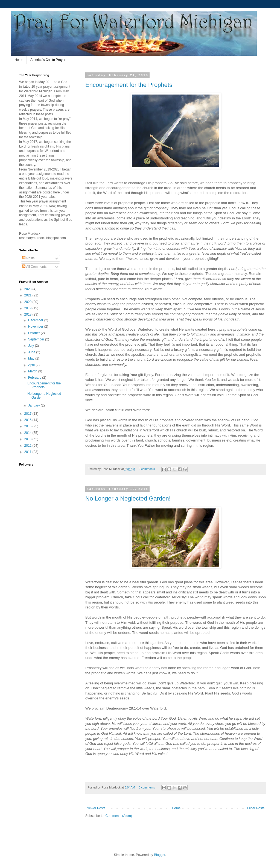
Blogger (160, 855)
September (37, 339)
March (33, 371)
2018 (28, 314)
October (34, 333)
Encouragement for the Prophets (129, 85)
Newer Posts (96, 808)
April (32, 365)
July (32, 346)
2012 (28, 446)
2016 (28, 420)
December (36, 320)
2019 (28, 308)
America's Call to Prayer (48, 60)
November (36, 326)
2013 (28, 439)
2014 (28, 433)
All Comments (34, 267)
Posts (28, 258)
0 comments (147, 469)
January (34, 405)
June (32, 352)
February (35, 378)
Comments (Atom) (119, 816)
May (32, 358)
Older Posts (256, 808)
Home (19, 60)
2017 (28, 414)
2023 (28, 289)
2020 (28, 302)
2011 (28, 452)
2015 (28, 426)
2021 (28, 295)
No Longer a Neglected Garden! (128, 498)
